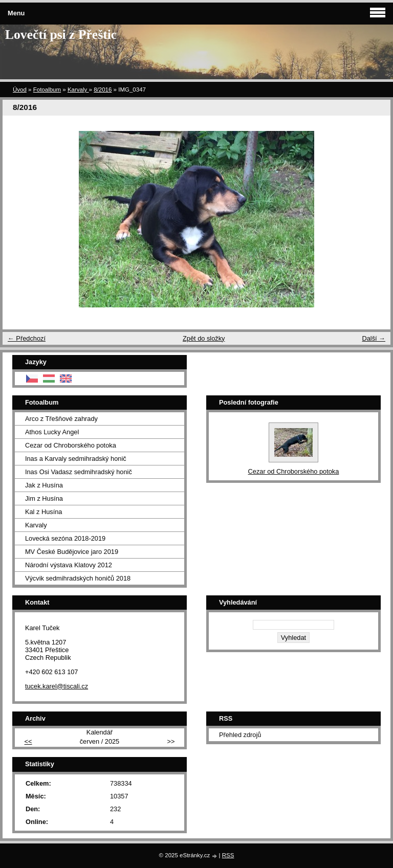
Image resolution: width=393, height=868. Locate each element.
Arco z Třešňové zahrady (61, 419)
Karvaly (78, 90)
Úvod (20, 90)
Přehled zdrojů (240, 735)
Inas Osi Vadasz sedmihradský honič (79, 472)
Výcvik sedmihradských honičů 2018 (78, 578)
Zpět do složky (204, 338)
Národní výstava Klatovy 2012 (69, 565)
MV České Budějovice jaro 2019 (72, 552)
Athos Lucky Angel (52, 432)
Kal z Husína (44, 512)
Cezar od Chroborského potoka (71, 445)
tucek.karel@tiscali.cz (57, 686)
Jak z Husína (44, 485)
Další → (374, 338)
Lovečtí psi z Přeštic (61, 35)
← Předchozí (27, 338)
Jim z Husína (44, 498)
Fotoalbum (47, 90)
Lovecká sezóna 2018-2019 (65, 538)
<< (28, 741)
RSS (228, 855)
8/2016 (103, 90)
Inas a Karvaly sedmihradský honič (76, 459)
